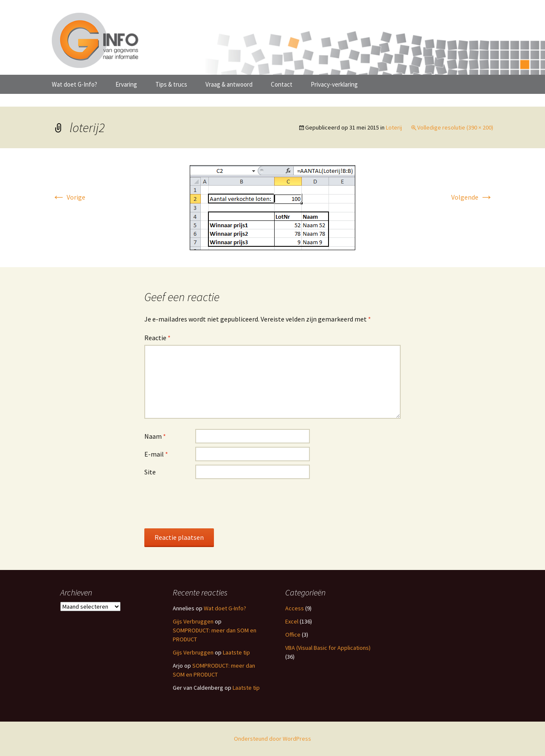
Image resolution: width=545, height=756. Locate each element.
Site (150, 472)
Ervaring (126, 84)
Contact (282, 84)
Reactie (157, 338)
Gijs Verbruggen (193, 621)
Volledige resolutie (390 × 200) (455, 127)
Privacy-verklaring (334, 84)
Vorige (69, 197)
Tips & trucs (171, 84)
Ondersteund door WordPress (272, 739)
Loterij (394, 127)
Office (293, 635)
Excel (292, 621)
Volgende (472, 197)
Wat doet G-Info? (74, 84)
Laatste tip (236, 652)
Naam (155, 436)
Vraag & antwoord (229, 84)
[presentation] (209, 503)
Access (295, 608)
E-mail (156, 454)
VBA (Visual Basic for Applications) (328, 648)
